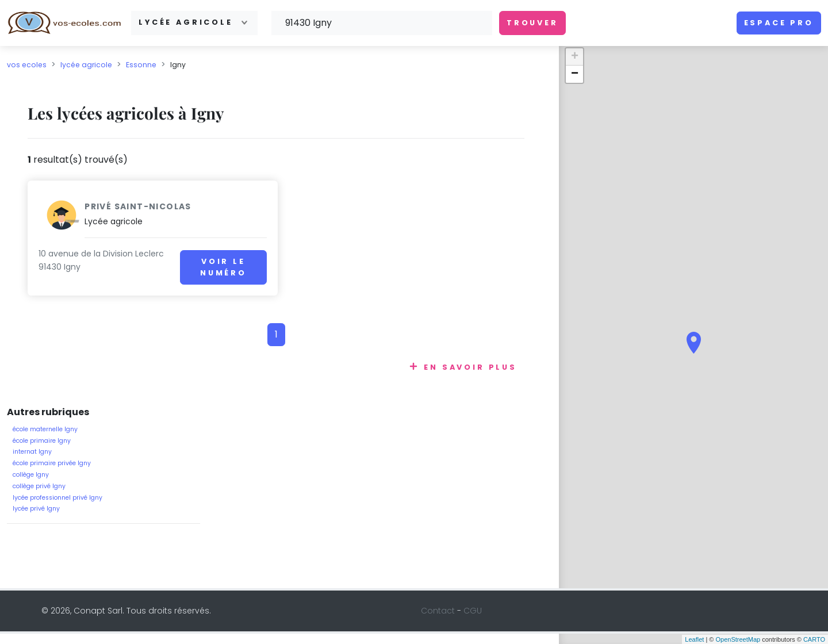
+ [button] (575, 57)
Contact (438, 622)
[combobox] (194, 23)
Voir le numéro (216, 267)
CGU (473, 622)
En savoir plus (470, 378)
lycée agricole (86, 65)
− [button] (575, 74)
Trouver (532, 23)
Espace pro (779, 23)
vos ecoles (27, 65)
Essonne (141, 65)
